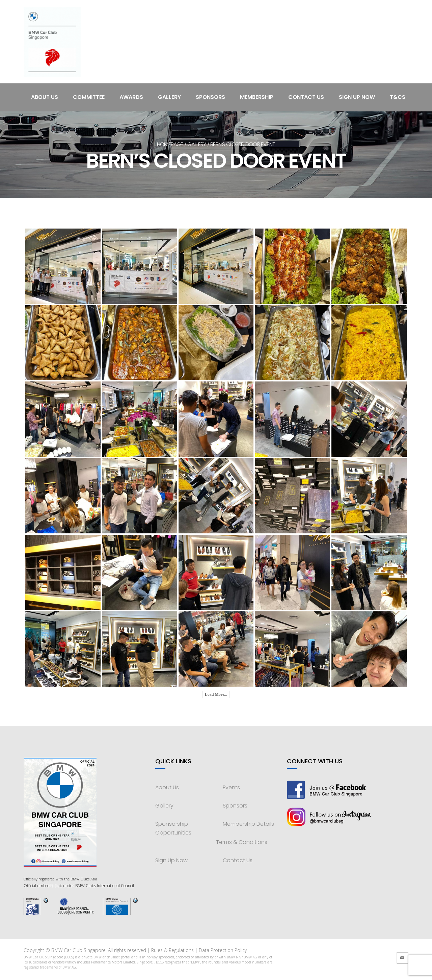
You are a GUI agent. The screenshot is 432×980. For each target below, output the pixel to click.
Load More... (216, 694)
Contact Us (306, 97)
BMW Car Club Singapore (78, 950)
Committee (89, 97)
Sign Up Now (357, 97)
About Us (45, 97)
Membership (257, 97)
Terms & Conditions (242, 842)
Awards (131, 97)
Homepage (170, 144)
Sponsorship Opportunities (173, 828)
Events (231, 787)
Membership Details (248, 824)
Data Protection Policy (223, 950)
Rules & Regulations (172, 950)
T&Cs (398, 97)
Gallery (169, 97)
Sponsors (210, 97)
